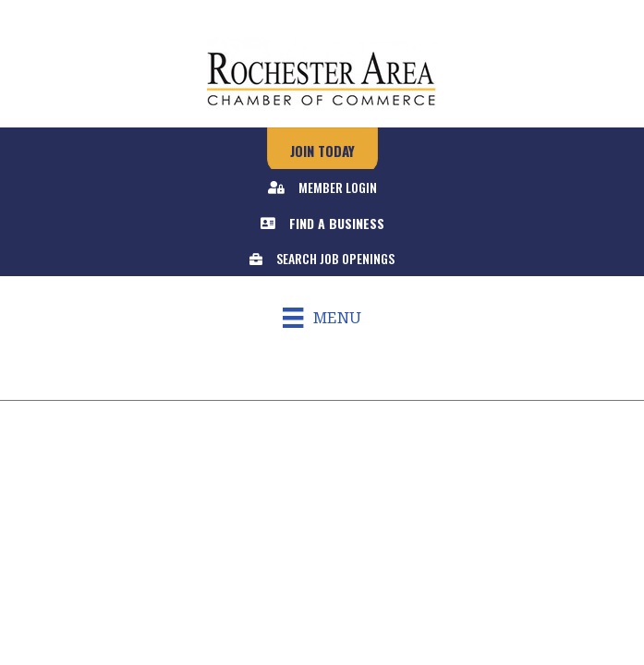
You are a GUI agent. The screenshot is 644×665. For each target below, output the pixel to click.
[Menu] (322, 318)
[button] (322, 151)
